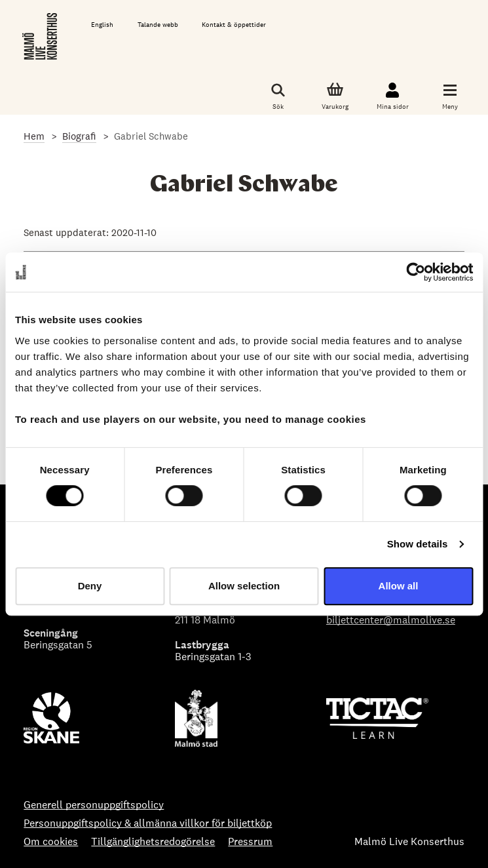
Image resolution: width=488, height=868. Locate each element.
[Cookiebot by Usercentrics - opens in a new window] (416, 272)
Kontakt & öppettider (234, 25)
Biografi (79, 136)
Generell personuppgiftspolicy (94, 805)
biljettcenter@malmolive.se (391, 620)
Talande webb (158, 25)
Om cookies (51, 842)
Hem (34, 136)
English (102, 25)
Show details (418, 544)
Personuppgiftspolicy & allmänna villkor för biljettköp (148, 823)
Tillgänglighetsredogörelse (153, 842)
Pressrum (250, 842)
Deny (90, 586)
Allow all (399, 586)
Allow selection (244, 586)
